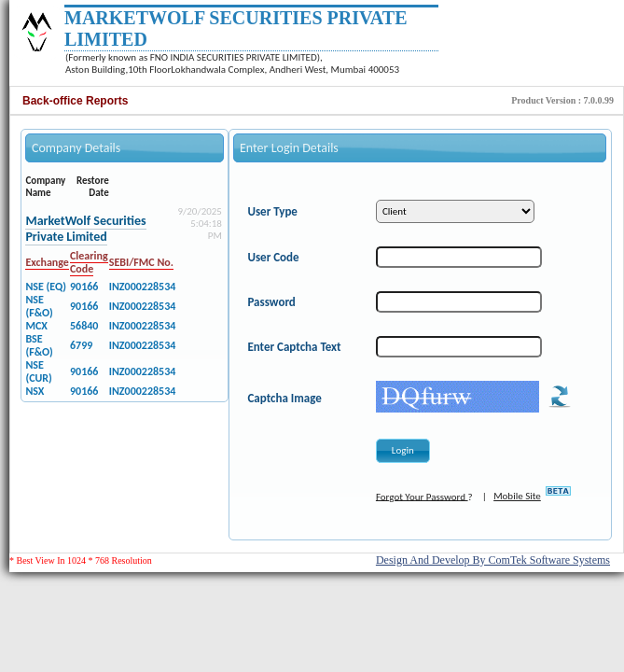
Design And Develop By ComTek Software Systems (493, 560)
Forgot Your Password (422, 496)
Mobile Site (517, 496)
